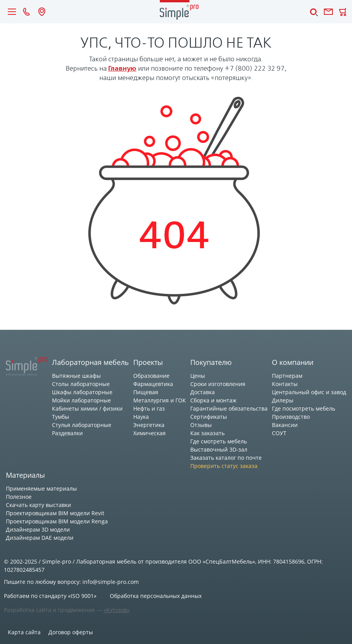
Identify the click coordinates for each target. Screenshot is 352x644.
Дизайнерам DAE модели (40, 538)
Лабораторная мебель (90, 362)
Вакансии (285, 425)
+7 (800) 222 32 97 (255, 69)
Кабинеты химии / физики (87, 408)
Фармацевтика (153, 384)
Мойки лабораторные (81, 400)
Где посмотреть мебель (304, 408)
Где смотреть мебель (219, 441)
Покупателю (211, 362)
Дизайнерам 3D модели (38, 529)
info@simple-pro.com (111, 582)
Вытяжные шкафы (76, 376)
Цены (198, 376)
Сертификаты (209, 417)
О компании (293, 362)
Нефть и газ (149, 408)
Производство (291, 417)
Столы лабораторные (81, 384)
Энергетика (149, 425)
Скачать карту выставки (38, 505)
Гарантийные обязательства (229, 408)
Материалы (25, 475)
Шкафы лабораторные (82, 392)
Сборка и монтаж (213, 400)
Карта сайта (24, 632)
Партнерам (287, 376)
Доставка (203, 392)
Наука (141, 417)
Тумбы (61, 417)
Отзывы (201, 425)
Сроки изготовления (218, 384)
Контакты (285, 384)
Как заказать (207, 433)
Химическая (149, 433)
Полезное (19, 497)
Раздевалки (67, 433)
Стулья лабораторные (82, 425)
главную (122, 69)
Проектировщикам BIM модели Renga (57, 521)
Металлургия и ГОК (160, 400)
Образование (151, 376)
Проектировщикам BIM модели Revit (55, 513)
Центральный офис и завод (309, 392)
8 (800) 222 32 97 (27, 12)
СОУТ (279, 433)
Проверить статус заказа (224, 466)
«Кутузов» (117, 610)
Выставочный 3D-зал (219, 449)
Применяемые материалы (41, 488)
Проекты (148, 362)
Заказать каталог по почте (226, 458)
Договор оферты (71, 632)
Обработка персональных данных (156, 596)
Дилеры (283, 400)
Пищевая (146, 392)
